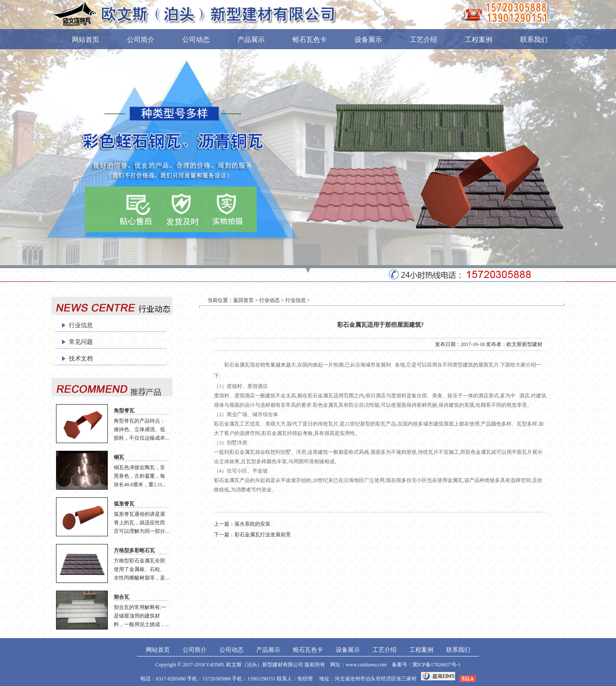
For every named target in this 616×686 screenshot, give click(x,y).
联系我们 (534, 40)
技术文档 (81, 359)
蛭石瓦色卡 (310, 40)
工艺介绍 (423, 40)
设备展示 (368, 40)
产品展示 (251, 40)
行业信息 (81, 325)
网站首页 (86, 40)
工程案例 (479, 40)
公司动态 (196, 40)
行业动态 (269, 300)
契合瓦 (121, 597)
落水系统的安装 (252, 524)
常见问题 (81, 342)
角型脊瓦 (124, 411)
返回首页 (243, 300)
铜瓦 (119, 457)
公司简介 (141, 40)
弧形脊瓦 (124, 504)
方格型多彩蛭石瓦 (134, 550)
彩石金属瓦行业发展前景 (263, 535)
